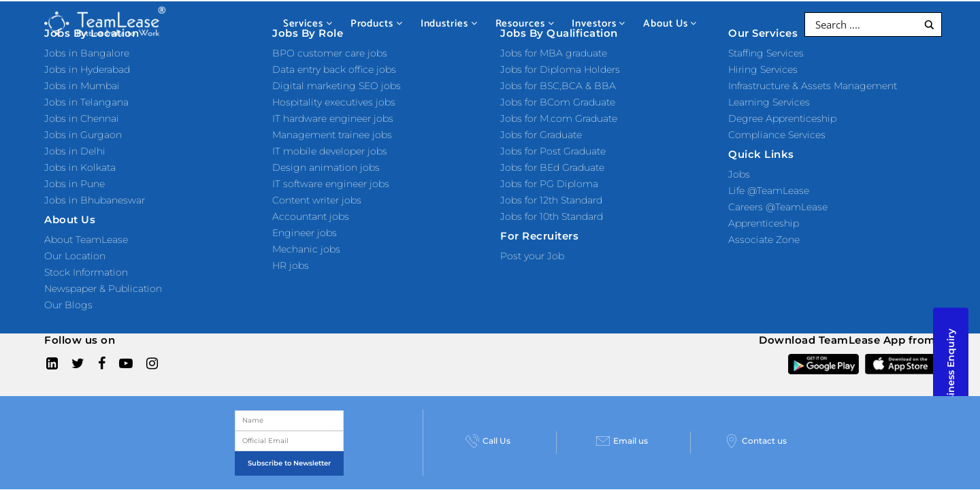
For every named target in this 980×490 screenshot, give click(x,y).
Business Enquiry (951, 372)
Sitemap (331, 412)
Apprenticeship (764, 223)
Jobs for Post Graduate (553, 151)
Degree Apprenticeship (782, 118)
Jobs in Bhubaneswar (95, 200)
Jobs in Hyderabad (87, 69)
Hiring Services (763, 69)
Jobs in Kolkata (80, 167)
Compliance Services (777, 135)
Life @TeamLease (769, 191)
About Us (670, 23)
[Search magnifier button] (929, 25)
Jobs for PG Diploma (549, 184)
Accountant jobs (311, 216)
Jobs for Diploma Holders (560, 69)
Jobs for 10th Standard (552, 216)
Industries (449, 23)
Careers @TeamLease (778, 207)
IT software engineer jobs (331, 184)
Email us (702, 459)
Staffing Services (766, 53)
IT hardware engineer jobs (333, 118)
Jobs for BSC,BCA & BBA (558, 86)
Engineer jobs (305, 233)
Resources (525, 23)
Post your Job (532, 256)
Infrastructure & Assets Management (813, 86)
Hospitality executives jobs (334, 102)
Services (308, 23)
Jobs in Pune (75, 184)
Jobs (739, 174)
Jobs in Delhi (75, 151)
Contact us (851, 459)
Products (377, 23)
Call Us (574, 459)
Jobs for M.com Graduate (559, 118)
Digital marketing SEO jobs (337, 86)
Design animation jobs (326, 167)
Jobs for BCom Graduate (558, 102)
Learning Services (769, 102)
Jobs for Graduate (541, 135)
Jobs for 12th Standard (551, 200)
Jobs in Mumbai (82, 86)
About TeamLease (86, 240)
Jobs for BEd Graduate (552, 167)
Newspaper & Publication (103, 289)
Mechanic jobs (306, 249)
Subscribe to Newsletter (405, 462)
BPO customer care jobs (330, 53)
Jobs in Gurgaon (83, 135)
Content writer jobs (317, 200)
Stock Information (86, 272)
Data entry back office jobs (334, 69)
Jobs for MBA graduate (554, 53)
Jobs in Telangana (86, 102)
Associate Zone (764, 240)
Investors (599, 23)
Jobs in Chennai (82, 118)
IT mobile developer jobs (330, 151)
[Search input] (865, 24)
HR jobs (291, 265)
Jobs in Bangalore (87, 53)
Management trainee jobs (332, 135)
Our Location (75, 256)
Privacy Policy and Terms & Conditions (442, 412)
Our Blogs (68, 305)
